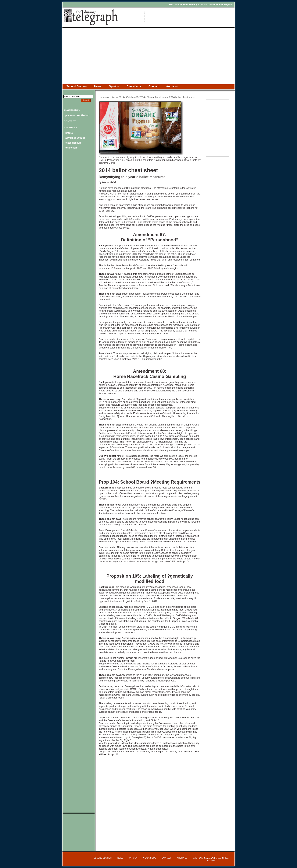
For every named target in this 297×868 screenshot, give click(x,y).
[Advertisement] (148, 56)
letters (69, 133)
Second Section (76, 86)
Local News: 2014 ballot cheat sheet (175, 97)
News (98, 86)
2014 (122, 97)
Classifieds (134, 86)
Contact (154, 86)
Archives (172, 86)
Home (102, 97)
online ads (71, 148)
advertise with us (75, 138)
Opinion (114, 86)
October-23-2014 (135, 97)
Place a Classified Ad (77, 115)
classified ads (73, 143)
